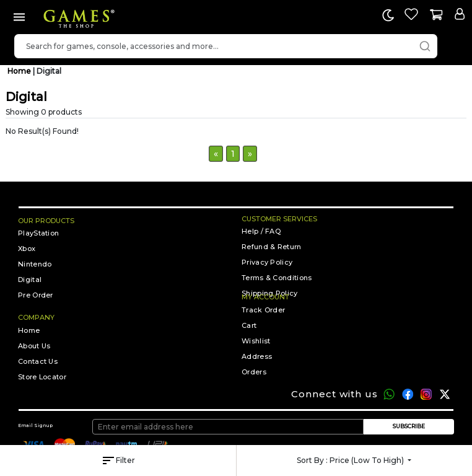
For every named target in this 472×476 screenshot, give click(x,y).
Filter (118, 461)
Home (20, 71)
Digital (49, 71)
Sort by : (351, 460)
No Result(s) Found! (42, 131)
